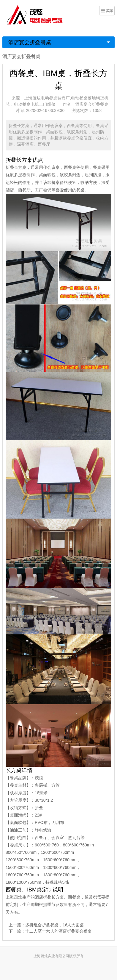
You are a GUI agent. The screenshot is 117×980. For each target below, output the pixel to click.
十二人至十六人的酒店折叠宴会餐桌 (58, 931)
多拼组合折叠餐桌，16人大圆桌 (55, 925)
